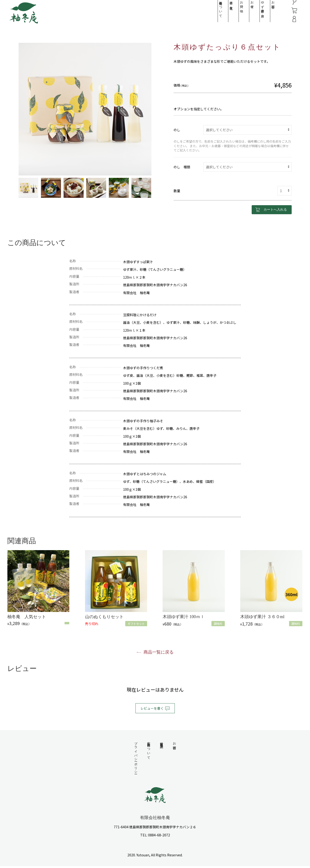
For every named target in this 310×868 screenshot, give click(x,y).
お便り (246, 9)
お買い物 (235, 9)
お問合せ (267, 9)
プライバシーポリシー (136, 757)
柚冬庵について (214, 14)
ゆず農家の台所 (256, 12)
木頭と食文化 (225, 8)
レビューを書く (155, 708)
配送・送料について (149, 749)
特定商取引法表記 (162, 742)
